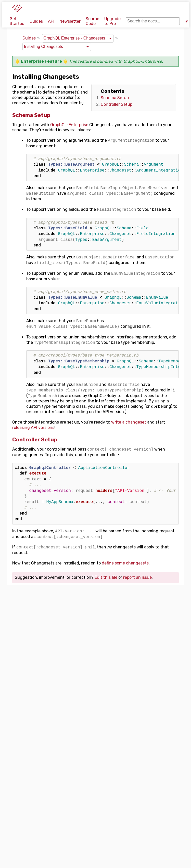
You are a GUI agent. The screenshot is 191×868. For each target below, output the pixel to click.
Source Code (92, 21)
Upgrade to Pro (112, 21)
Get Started (17, 21)
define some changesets (125, 563)
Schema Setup (115, 98)
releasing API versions (33, 428)
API (51, 21)
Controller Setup (117, 104)
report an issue (137, 577)
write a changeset (129, 422)
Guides (36, 21)
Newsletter (70, 21)
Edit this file (106, 577)
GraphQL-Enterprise (143, 61)
